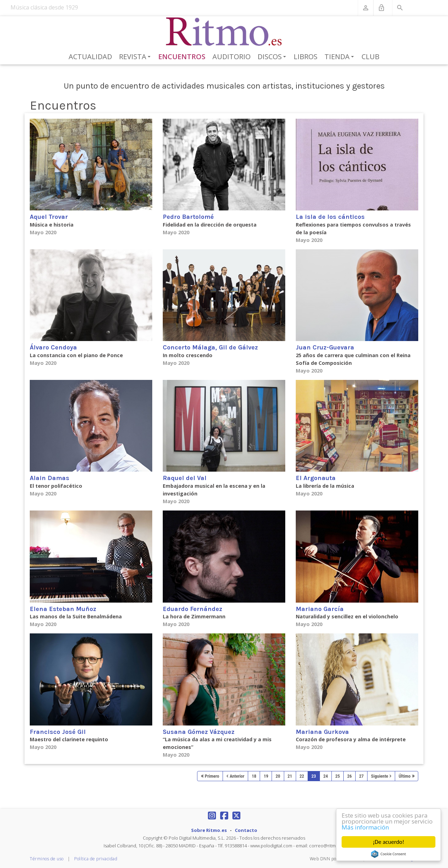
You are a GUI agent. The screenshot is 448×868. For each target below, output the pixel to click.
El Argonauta (316, 478)
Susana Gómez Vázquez (199, 732)
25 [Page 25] (338, 776)
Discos (273, 57)
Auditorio (232, 57)
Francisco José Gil (58, 732)
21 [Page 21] (290, 776)
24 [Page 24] (326, 776)
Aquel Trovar (49, 217)
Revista (136, 57)
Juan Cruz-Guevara (325, 347)
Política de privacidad (96, 859)
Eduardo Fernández (192, 609)
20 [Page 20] (278, 776)
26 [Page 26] (349, 776)
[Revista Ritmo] (224, 32)
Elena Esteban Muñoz (63, 609)
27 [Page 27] (361, 776)
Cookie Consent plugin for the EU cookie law (388, 854)
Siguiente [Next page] (380, 776)
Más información (365, 827)
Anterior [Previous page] (237, 776)
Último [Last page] (405, 776)
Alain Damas (50, 478)
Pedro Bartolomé (188, 217)
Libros (306, 57)
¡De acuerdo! (388, 842)
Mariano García (320, 609)
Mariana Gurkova (322, 732)
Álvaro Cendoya (53, 347)
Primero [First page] (212, 776)
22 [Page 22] (302, 776)
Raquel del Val (185, 478)
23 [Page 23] (314, 776)
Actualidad (90, 57)
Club (370, 57)
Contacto (246, 830)
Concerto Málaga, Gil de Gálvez (210, 347)
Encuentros (182, 57)
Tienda (340, 57)
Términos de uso (47, 859)
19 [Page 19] (266, 776)
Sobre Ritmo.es (209, 830)
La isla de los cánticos (330, 217)
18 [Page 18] (254, 776)
